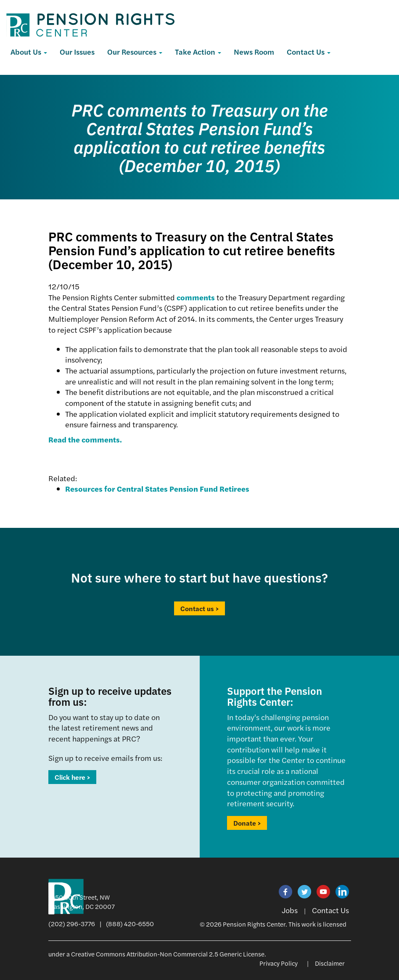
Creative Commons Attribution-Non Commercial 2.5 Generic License (168, 954)
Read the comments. (85, 439)
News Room (254, 52)
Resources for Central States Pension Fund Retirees (157, 489)
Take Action (198, 52)
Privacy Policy (279, 963)
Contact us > (199, 608)
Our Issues (77, 52)
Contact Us (309, 52)
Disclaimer (330, 963)
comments (196, 297)
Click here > (72, 777)
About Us (29, 52)
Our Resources (135, 52)
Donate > (247, 823)
